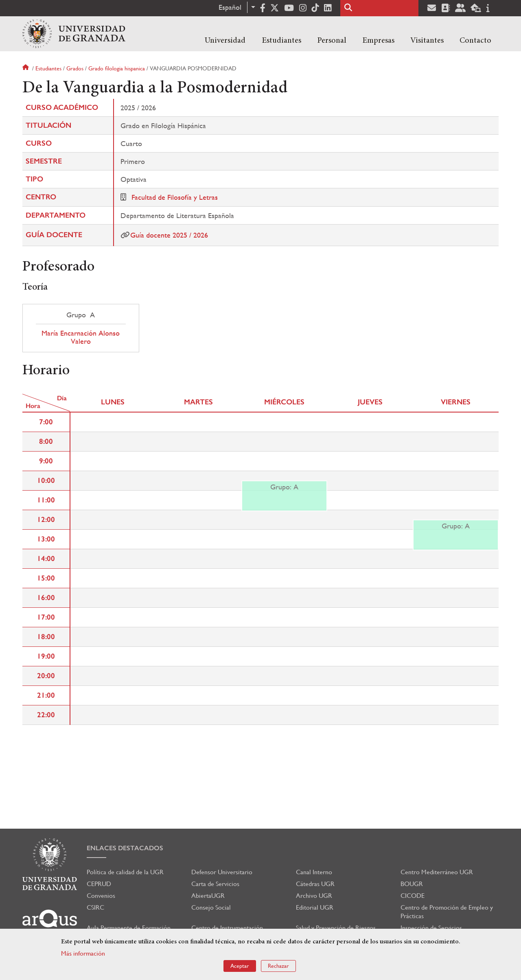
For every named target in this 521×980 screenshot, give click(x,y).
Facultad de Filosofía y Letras (175, 197)
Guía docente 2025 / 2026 (169, 235)
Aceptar (240, 966)
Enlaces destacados (125, 848)
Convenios (101, 896)
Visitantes (427, 41)
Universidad (225, 41)
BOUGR (412, 884)
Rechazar (278, 966)
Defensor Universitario (222, 872)
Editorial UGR (315, 907)
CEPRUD (99, 884)
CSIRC (95, 907)
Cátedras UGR (315, 884)
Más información (83, 953)
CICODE (413, 896)
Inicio (26, 68)
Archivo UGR (314, 896)
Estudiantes (281, 41)
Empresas (378, 41)
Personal (332, 41)
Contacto (475, 41)
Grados (75, 68)
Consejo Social (211, 907)
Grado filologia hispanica (117, 68)
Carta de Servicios (215, 884)
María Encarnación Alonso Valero (81, 337)
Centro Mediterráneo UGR (437, 872)
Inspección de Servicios (431, 928)
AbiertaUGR (208, 896)
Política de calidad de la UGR (125, 872)
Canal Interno (314, 872)
